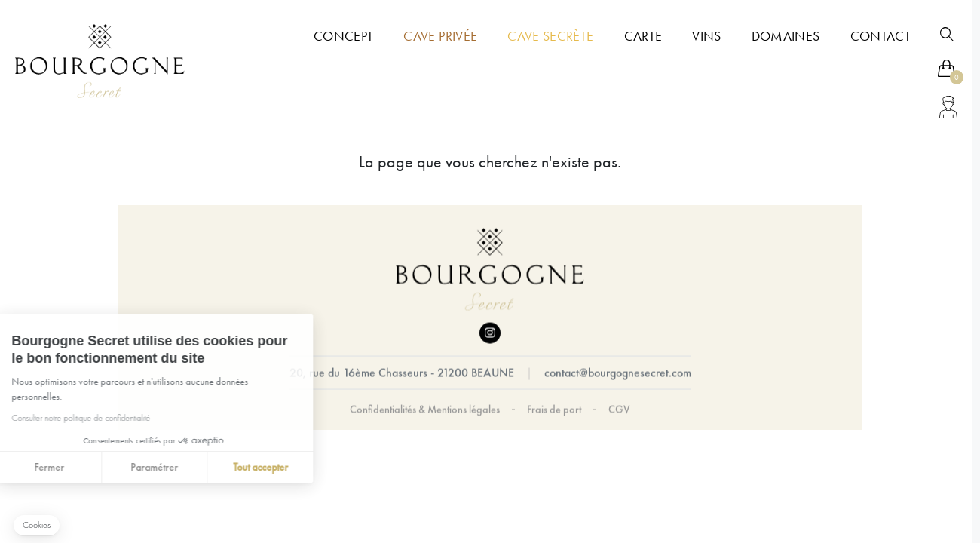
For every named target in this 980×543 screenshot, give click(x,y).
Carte (643, 36)
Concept (343, 36)
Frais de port (554, 410)
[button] (37, 525)
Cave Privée (440, 36)
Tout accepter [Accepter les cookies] (202, 467)
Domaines (786, 36)
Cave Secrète (550, 36)
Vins (706, 36)
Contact (880, 36)
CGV (619, 410)
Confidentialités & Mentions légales (425, 410)
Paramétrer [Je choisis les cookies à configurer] (96, 467)
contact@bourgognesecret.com (618, 373)
